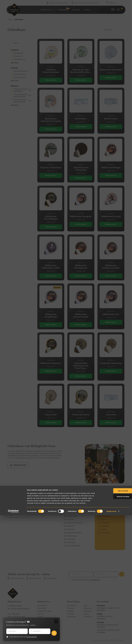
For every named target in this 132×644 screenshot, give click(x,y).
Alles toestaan (115, 619)
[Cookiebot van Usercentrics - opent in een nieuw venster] (13, 640)
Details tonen (111, 640)
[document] (66, 322)
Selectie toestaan (115, 625)
